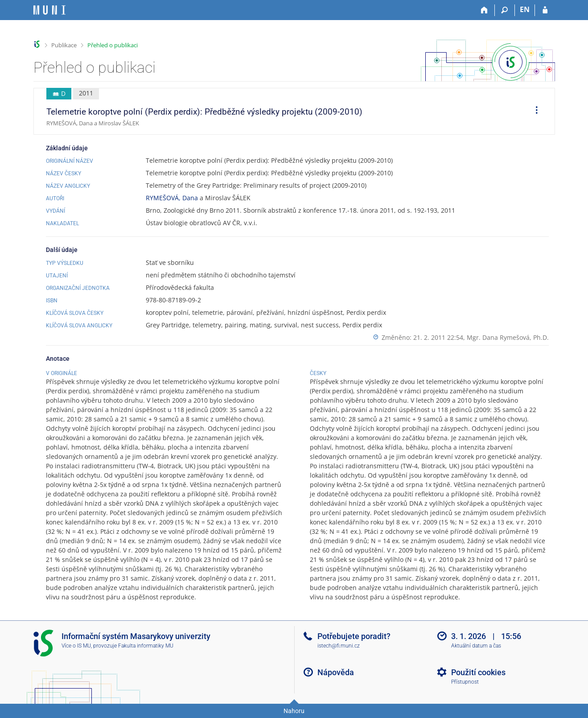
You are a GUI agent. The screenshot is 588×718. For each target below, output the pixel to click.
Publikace (64, 45)
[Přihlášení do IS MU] (545, 10)
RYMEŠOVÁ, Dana (172, 198)
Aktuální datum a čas (476, 646)
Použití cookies (478, 672)
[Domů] (485, 10)
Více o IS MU (76, 646)
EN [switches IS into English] (525, 9)
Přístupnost (465, 682)
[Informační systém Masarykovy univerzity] (49, 10)
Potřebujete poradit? (354, 636)
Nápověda (336, 672)
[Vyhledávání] (505, 10)
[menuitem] (534, 111)
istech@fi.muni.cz (339, 646)
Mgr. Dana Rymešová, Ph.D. (508, 337)
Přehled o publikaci (113, 45)
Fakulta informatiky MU (146, 646)
